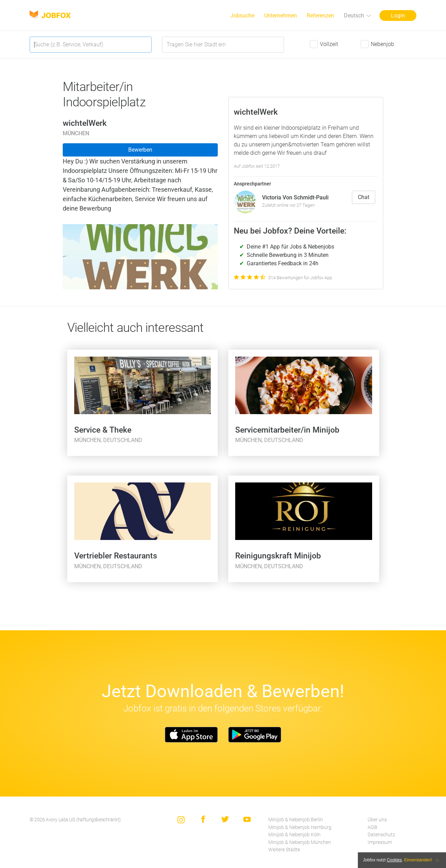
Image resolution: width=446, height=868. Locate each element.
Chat (364, 197)
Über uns (377, 820)
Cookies (394, 860)
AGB (372, 827)
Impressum (380, 842)
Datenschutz (381, 835)
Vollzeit (329, 44)
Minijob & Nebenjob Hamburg (300, 827)
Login (398, 16)
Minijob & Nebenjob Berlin (296, 820)
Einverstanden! (418, 860)
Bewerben (140, 150)
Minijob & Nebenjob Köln (294, 835)
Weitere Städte (284, 850)
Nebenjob (382, 44)
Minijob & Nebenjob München (300, 842)
